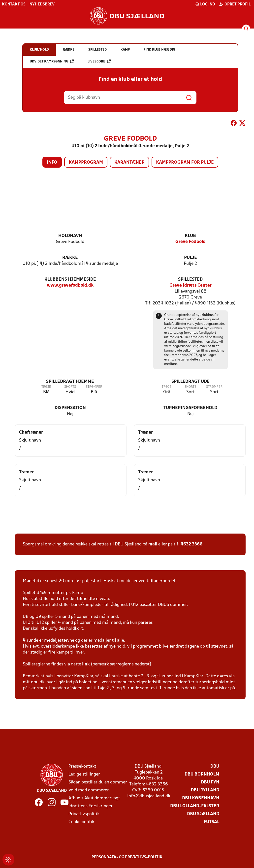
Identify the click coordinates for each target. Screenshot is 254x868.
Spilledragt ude (190, 382)
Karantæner (129, 163)
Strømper (94, 387)
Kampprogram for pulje (185, 163)
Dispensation (70, 408)
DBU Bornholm (202, 774)
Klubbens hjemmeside (70, 280)
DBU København (201, 798)
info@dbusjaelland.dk (149, 796)
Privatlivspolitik (84, 814)
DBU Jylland (205, 790)
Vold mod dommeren (89, 790)
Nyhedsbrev (42, 4)
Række (70, 258)
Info (52, 163)
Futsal (211, 822)
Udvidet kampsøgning (52, 61)
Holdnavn (70, 236)
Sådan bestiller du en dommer (98, 782)
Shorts (70, 387)
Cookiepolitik (81, 822)
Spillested (190, 280)
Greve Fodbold (190, 242)
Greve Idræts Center (190, 285)
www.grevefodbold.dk (70, 285)
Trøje (46, 387)
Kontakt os (14, 4)
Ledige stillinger (84, 774)
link (86, 664)
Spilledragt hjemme (70, 382)
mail (153, 544)
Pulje (190, 258)
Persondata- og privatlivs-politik (127, 857)
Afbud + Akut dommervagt (94, 798)
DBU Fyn (210, 782)
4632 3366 (191, 544)
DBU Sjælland (203, 814)
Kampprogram (86, 163)
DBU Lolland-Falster (195, 806)
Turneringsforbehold (190, 408)
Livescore (99, 61)
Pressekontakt (82, 766)
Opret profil (235, 4)
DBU (215, 766)
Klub (190, 236)
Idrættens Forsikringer (91, 806)
